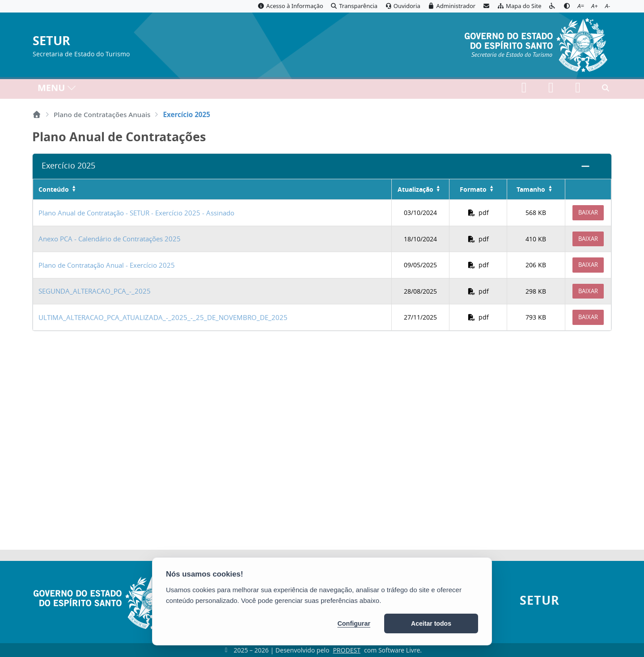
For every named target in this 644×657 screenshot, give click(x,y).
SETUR (51, 41)
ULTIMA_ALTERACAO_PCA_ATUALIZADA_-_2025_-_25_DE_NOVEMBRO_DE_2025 (163, 317)
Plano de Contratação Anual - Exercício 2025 (107, 265)
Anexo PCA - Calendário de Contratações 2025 (110, 239)
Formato (473, 189)
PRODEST (347, 650)
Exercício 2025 (68, 166)
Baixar (588, 212)
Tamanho (531, 189)
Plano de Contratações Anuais (102, 114)
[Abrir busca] (606, 90)
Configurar (354, 623)
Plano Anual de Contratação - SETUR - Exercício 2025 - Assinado (136, 213)
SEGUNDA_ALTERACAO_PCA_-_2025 (95, 291)
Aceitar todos (431, 623)
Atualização (415, 189)
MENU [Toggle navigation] (57, 90)
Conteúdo (54, 189)
